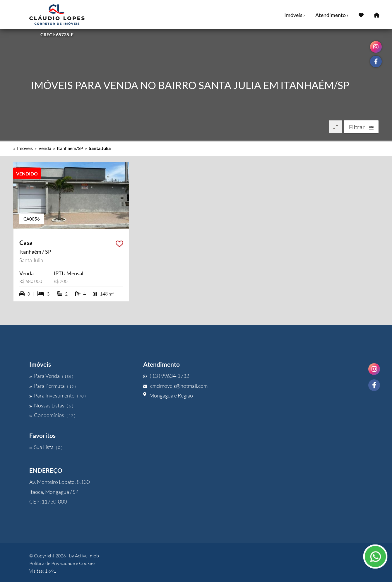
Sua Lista (46, 447)
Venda (45, 148)
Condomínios (52, 415)
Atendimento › (332, 15)
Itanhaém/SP (70, 148)
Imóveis (25, 148)
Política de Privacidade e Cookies (62, 563)
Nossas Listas (51, 405)
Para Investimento (58, 395)
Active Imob (87, 556)
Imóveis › (295, 15)
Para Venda (51, 376)
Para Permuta (53, 386)
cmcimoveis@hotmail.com (175, 386)
